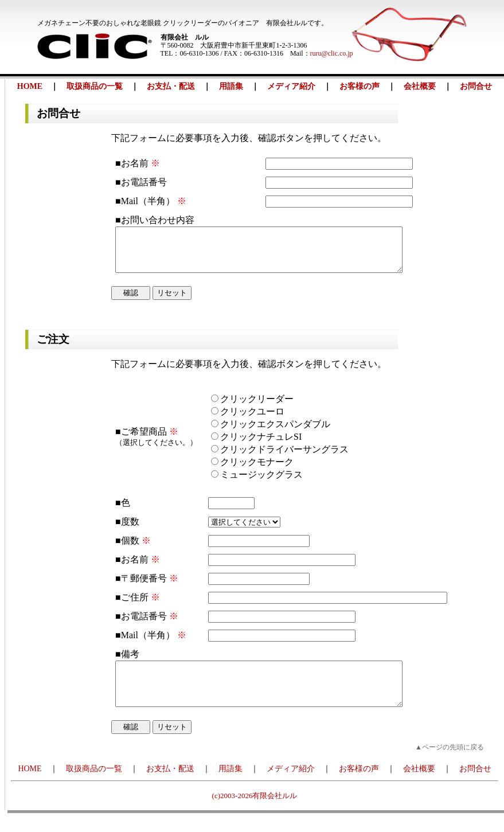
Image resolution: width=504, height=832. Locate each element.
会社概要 (420, 86)
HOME (30, 86)
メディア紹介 (291, 86)
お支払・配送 (171, 86)
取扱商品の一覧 (95, 86)
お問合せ (476, 86)
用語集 (231, 86)
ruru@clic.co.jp (332, 53)
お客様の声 (360, 86)
